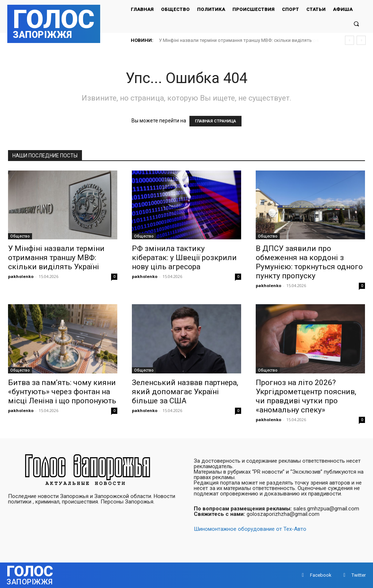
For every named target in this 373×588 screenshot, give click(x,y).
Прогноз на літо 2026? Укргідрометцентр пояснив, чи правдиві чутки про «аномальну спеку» (306, 396)
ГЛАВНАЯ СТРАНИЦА (215, 121)
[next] (361, 40)
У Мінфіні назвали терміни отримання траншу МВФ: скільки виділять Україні (56, 258)
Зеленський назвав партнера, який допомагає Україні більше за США (185, 392)
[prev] (350, 40)
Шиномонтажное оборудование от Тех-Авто (250, 529)
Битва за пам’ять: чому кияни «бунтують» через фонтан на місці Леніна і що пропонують (62, 392)
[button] (356, 23)
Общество (20, 236)
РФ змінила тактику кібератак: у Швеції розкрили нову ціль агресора (235, 40)
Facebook (321, 575)
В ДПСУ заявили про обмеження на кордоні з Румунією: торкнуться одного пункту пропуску (309, 262)
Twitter (359, 575)
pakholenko (21, 276)
